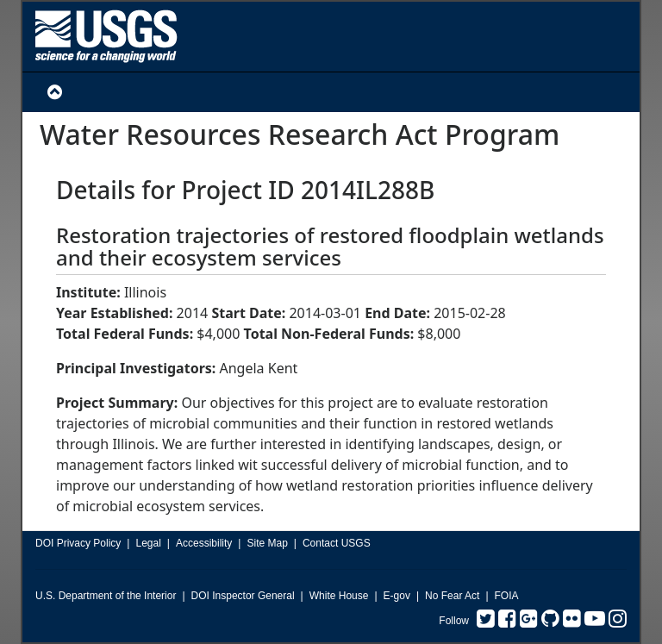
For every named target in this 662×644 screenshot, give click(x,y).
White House (339, 596)
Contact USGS (337, 543)
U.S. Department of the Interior (106, 596)
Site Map (267, 543)
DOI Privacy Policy (78, 543)
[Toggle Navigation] (55, 92)
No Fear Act (452, 596)
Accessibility (204, 543)
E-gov (397, 596)
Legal (148, 543)
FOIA (507, 596)
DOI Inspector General (243, 596)
